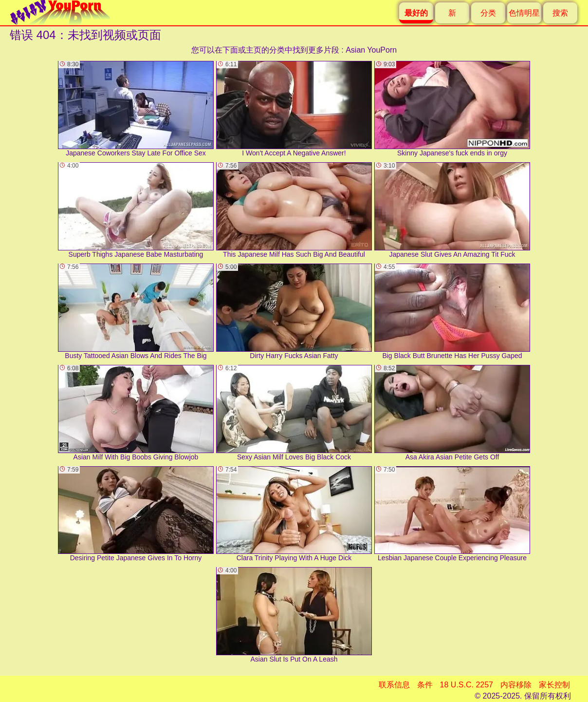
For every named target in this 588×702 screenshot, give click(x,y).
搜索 (560, 13)
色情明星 (524, 13)
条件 (425, 685)
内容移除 (516, 685)
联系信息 (394, 685)
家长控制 (554, 685)
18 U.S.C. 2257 (467, 685)
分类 (488, 13)
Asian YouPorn (371, 50)
